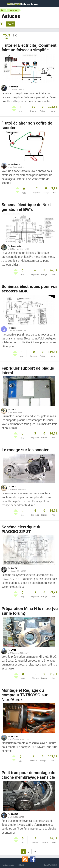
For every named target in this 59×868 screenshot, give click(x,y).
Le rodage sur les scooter (25, 450)
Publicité (21, 865)
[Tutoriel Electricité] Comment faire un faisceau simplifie (29, 48)
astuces (13, 10)
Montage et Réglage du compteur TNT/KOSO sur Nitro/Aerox (25, 695)
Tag (11, 24)
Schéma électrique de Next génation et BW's (26, 207)
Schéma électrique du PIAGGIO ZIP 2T (22, 529)
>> (35, 852)
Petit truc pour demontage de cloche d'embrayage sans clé (28, 775)
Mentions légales (8, 865)
